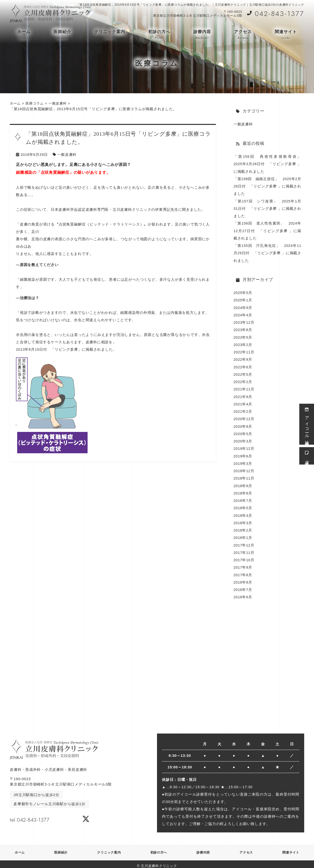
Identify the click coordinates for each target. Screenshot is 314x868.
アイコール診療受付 (307, 424)
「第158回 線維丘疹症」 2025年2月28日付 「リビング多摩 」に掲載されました (267, 186)
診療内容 (202, 35)
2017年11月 (244, 549)
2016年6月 (243, 594)
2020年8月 (243, 424)
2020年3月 (243, 439)
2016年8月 (243, 579)
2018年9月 (243, 483)
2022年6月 (243, 365)
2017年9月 (243, 564)
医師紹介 (62, 35)
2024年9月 (243, 306)
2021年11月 (244, 387)
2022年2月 (243, 380)
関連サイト (286, 35)
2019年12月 (244, 446)
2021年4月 (243, 402)
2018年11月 (244, 476)
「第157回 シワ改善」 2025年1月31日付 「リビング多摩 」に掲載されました (267, 208)
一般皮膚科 (67, 154)
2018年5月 (243, 505)
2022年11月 (244, 351)
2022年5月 (243, 373)
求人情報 (307, 456)
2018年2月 (243, 527)
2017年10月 (244, 557)
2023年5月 (243, 336)
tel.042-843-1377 (41, 815)
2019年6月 (243, 454)
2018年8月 (243, 490)
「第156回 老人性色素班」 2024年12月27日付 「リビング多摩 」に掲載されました (267, 230)
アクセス (243, 35)
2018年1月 (243, 535)
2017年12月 (244, 542)
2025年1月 (243, 299)
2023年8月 (243, 328)
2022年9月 (243, 358)
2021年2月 (243, 409)
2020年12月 (244, 417)
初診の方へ (159, 35)
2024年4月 (243, 314)
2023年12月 (244, 321)
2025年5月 (243, 292)
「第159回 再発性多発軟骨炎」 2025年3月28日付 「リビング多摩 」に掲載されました (269, 164)
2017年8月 (243, 571)
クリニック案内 (110, 35)
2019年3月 (243, 461)
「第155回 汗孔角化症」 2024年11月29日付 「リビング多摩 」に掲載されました (267, 252)
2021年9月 (243, 395)
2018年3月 (243, 520)
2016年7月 (243, 586)
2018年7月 (243, 498)
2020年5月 (243, 432)
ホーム (24, 35)
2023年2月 (243, 343)
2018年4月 (243, 513)
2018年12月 (244, 468)
